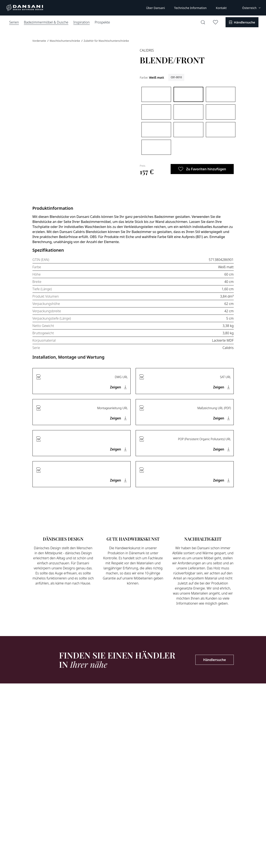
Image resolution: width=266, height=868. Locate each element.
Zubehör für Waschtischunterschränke (106, 41)
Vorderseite (40, 41)
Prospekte (102, 22)
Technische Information (190, 8)
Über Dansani (156, 8)
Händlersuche (214, 660)
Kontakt (221, 8)
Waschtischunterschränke (65, 41)
